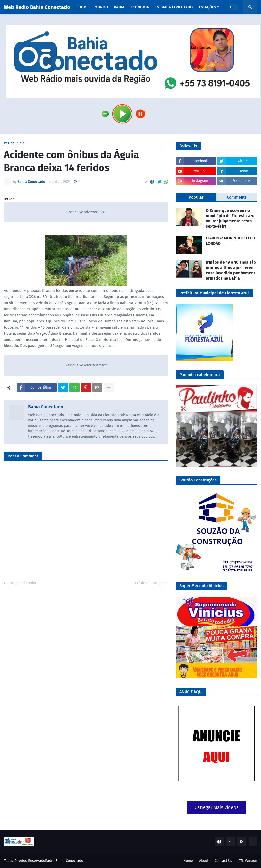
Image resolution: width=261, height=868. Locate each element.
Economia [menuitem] (140, 7)
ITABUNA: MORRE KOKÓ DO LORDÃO (231, 241)
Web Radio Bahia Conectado (37, 7)
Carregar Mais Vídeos (217, 807)
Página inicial (15, 143)
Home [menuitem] (83, 7)
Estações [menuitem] (207, 7)
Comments (237, 197)
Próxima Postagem (150, 583)
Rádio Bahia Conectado (64, 861)
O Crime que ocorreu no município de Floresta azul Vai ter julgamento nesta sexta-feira (231, 218)
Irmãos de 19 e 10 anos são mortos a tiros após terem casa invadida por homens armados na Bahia (231, 270)
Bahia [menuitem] (119, 7)
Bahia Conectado (46, 407)
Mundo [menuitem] (101, 7)
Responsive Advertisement (86, 212)
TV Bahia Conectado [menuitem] (174, 7)
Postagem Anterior (21, 583)
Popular (196, 197)
